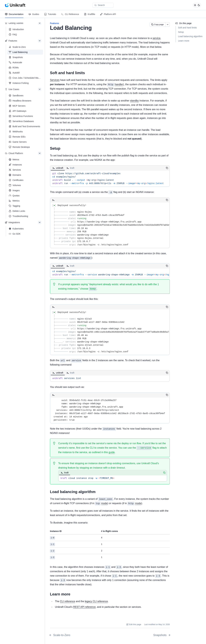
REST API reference (84, 606)
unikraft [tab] (58, 168)
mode (104, 503)
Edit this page (134, 624)
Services (55, 80)
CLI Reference (70, 14)
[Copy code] (167, 168)
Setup (181, 32)
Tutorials (50, 14)
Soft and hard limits (187, 28)
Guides (34, 14)
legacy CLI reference (96, 601)
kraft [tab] (70, 168)
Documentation (14, 14)
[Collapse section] (40, 23)
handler (119, 84)
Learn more (184, 41)
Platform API (108, 14)
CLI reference (67, 601)
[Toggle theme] (197, 5)
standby (134, 101)
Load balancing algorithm (190, 36)
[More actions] (168, 25)
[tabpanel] (110, 179)
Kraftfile (90, 14)
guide (112, 452)
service (156, 38)
